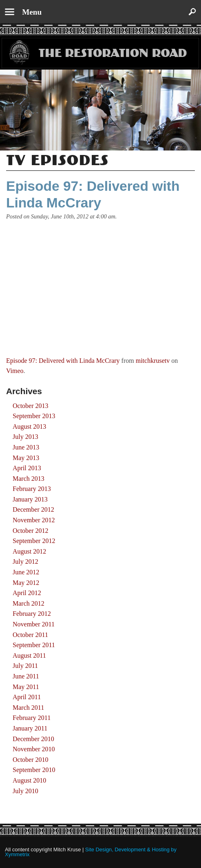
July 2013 (25, 437)
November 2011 (34, 624)
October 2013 (31, 406)
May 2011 (26, 687)
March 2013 (29, 479)
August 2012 (29, 551)
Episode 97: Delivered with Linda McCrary (63, 361)
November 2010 (34, 749)
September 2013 (34, 416)
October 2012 (31, 531)
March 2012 (29, 603)
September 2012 (34, 541)
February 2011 (32, 718)
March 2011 (28, 708)
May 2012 (26, 583)
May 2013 (26, 458)
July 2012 (25, 562)
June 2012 (26, 572)
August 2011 (29, 655)
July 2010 (25, 791)
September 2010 (34, 770)
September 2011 (34, 645)
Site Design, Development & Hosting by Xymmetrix (91, 852)
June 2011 (26, 676)
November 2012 (34, 520)
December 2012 (33, 509)
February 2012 (32, 614)
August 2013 (29, 426)
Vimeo (15, 371)
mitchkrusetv (153, 361)
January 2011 (30, 728)
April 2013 (27, 468)
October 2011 (30, 635)
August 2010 (29, 780)
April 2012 (27, 593)
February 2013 (32, 489)
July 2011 (25, 666)
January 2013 (30, 499)
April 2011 (27, 697)
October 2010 (31, 760)
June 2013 (26, 447)
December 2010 (33, 739)
